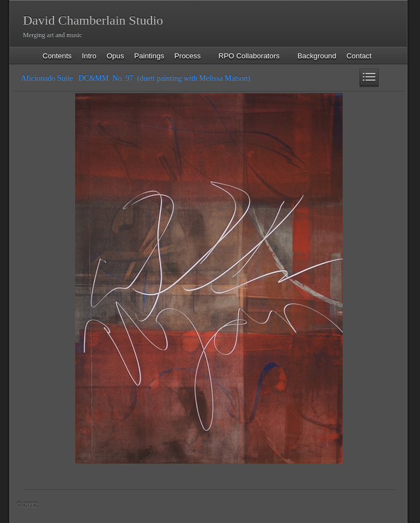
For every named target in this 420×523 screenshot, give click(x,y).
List (369, 78)
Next (388, 78)
